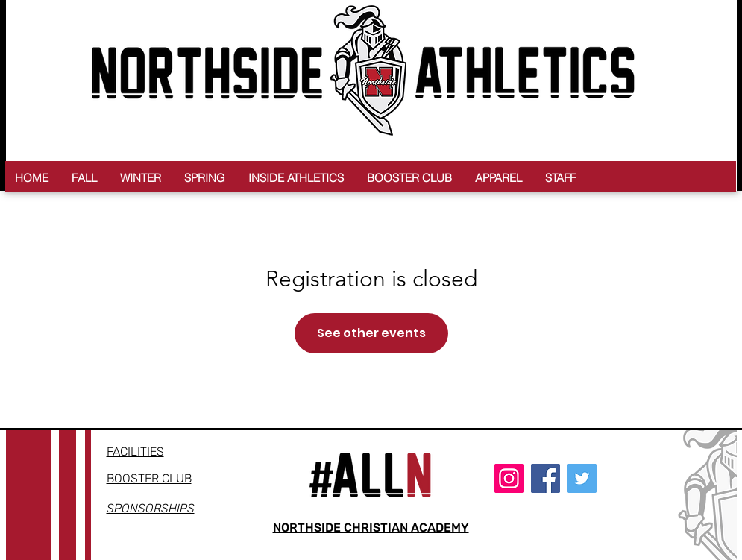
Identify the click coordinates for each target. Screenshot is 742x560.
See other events (371, 333)
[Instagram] (509, 478)
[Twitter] (582, 478)
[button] (84, 178)
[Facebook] (546, 478)
